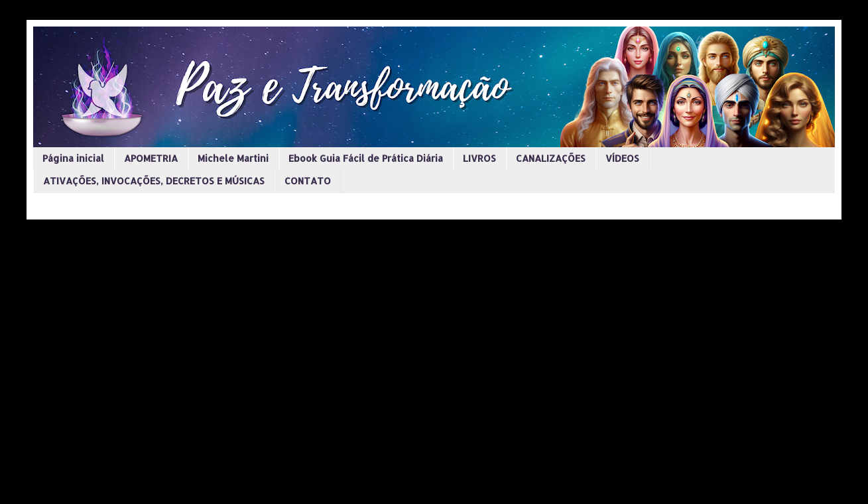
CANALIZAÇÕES (551, 158)
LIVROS (479, 158)
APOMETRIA (151, 158)
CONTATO (308, 181)
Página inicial (73, 158)
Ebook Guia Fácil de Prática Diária (366, 158)
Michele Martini (233, 158)
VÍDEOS (622, 158)
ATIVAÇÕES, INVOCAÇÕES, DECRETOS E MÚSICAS (154, 181)
